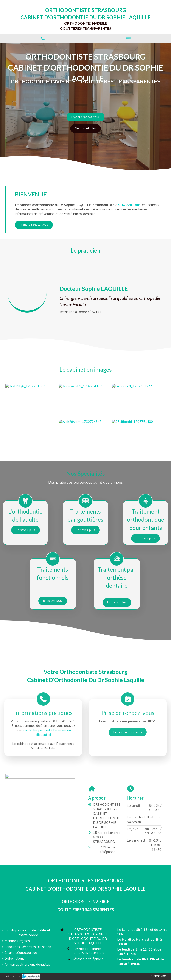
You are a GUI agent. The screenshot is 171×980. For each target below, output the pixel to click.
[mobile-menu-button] (128, 39)
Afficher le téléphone (108, 850)
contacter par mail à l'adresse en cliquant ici (47, 732)
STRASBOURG (129, 205)
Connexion (159, 976)
